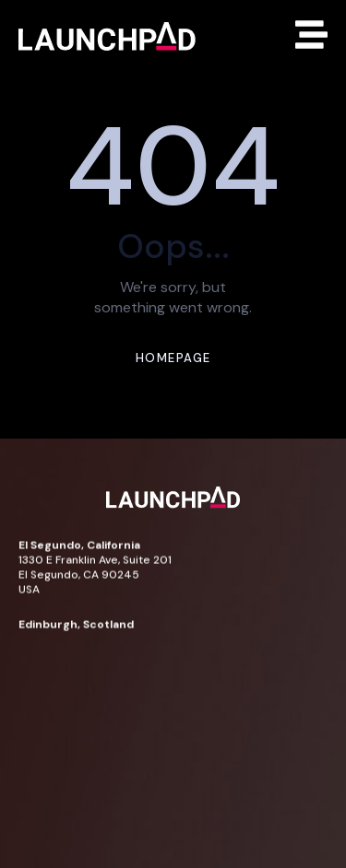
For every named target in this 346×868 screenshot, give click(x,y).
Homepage (173, 358)
